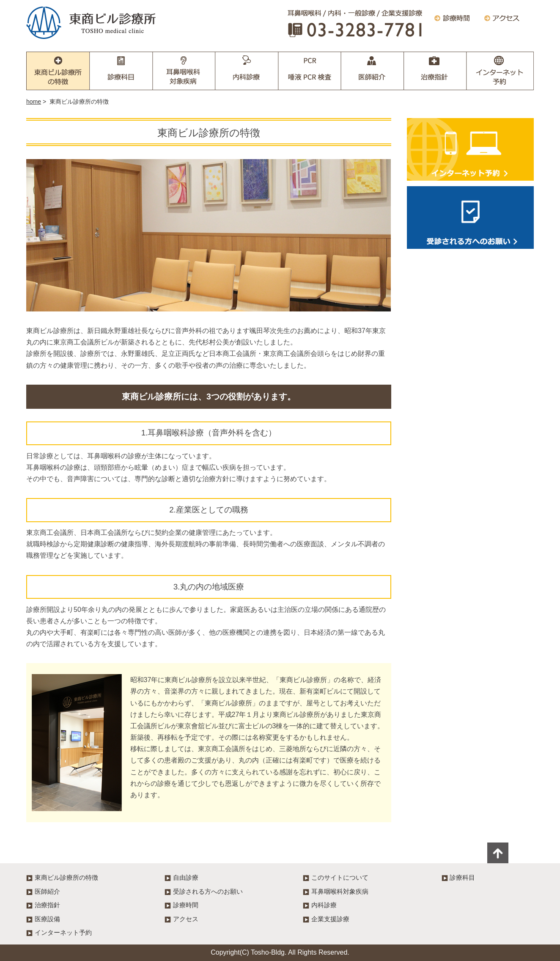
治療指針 (435, 71)
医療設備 (47, 919)
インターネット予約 (500, 71)
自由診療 (186, 877)
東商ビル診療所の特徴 (58, 71)
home (34, 102)
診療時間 (186, 905)
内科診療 (247, 71)
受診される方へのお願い (470, 218)
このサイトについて (340, 877)
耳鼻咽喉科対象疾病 (184, 71)
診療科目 (121, 71)
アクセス (186, 919)
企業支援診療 (310, 71)
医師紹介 (372, 71)
